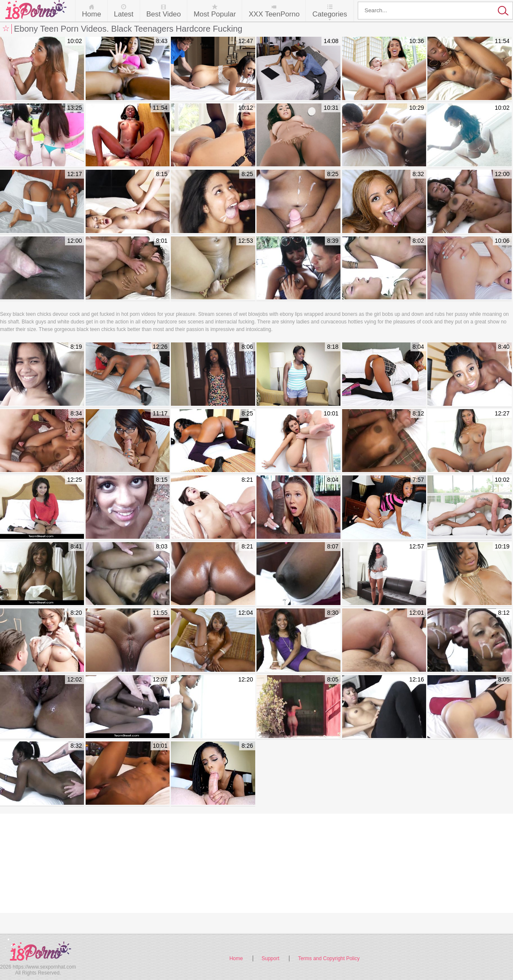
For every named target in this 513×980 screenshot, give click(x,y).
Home (91, 14)
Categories (329, 14)
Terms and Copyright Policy (329, 958)
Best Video (164, 14)
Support (270, 958)
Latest (124, 14)
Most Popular (215, 14)
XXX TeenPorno (274, 14)
